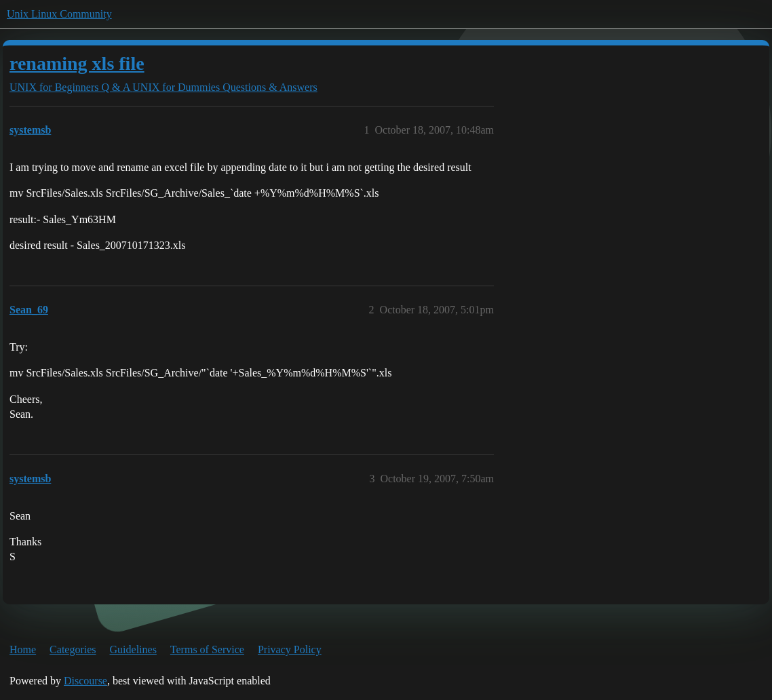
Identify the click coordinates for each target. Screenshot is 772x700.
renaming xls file (77, 63)
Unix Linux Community (59, 14)
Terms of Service (207, 649)
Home (23, 649)
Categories (73, 649)
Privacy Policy (290, 649)
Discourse (85, 681)
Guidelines (133, 649)
